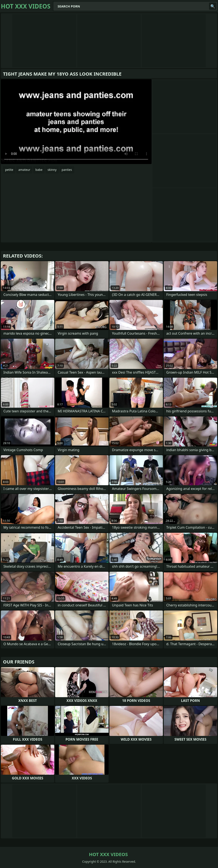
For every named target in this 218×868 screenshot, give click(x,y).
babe (39, 170)
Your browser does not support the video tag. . (76, 122)
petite (9, 170)
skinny (52, 170)
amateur (24, 170)
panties (67, 170)
